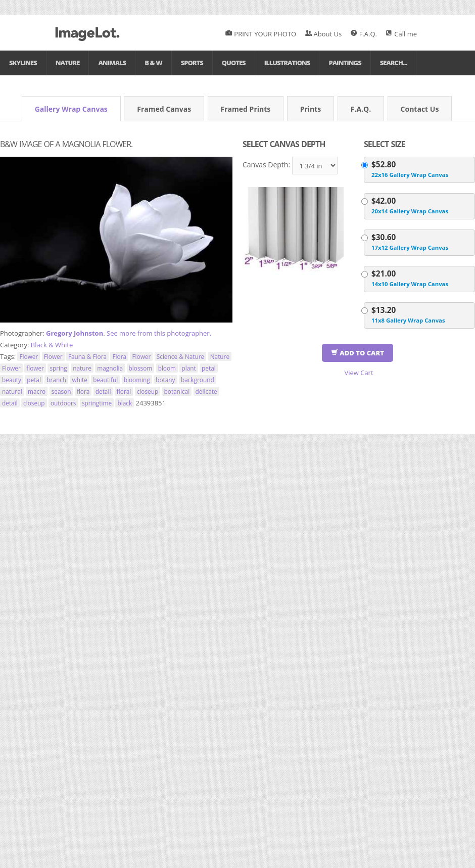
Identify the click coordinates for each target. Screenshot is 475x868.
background (198, 380)
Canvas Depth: (266, 165)
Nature (68, 63)
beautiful (105, 380)
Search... (394, 63)
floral (124, 391)
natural (12, 391)
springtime (97, 403)
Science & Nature (181, 356)
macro (37, 391)
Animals (112, 63)
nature (82, 368)
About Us (324, 34)
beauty (12, 380)
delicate (206, 391)
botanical (177, 391)
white (80, 380)
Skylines (23, 63)
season (61, 391)
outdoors (63, 403)
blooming (137, 380)
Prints (311, 109)
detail (103, 391)
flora (83, 391)
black (125, 403)
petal (209, 368)
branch (56, 380)
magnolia (110, 368)
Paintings (345, 63)
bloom (167, 368)
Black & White (52, 345)
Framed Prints (246, 109)
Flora (119, 356)
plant (188, 368)
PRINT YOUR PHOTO (261, 34)
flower (35, 368)
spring (58, 368)
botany (165, 380)
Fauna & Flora (87, 356)
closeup (148, 391)
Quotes (234, 63)
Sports (192, 63)
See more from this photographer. (159, 333)
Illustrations (287, 63)
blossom (141, 368)
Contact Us (420, 109)
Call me (401, 34)
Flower (29, 356)
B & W (153, 63)
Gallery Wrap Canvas (71, 109)
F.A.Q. (364, 34)
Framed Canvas (164, 109)
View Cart (359, 373)
